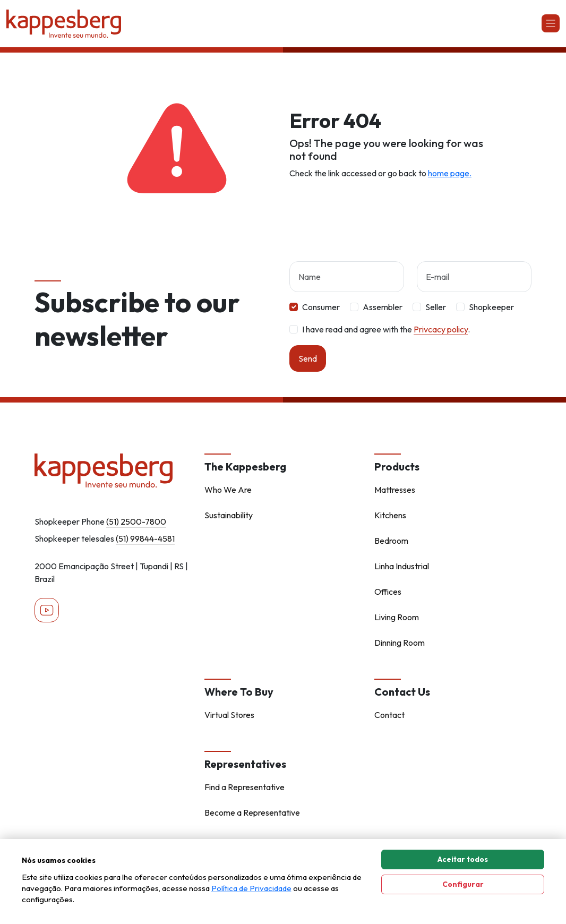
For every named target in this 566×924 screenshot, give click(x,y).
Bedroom (391, 541)
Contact (389, 715)
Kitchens (390, 515)
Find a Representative (245, 787)
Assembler (383, 307)
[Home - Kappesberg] (113, 470)
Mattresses (395, 490)
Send (308, 358)
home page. (450, 173)
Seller (436, 307)
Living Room (397, 617)
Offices (388, 592)
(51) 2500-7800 (136, 521)
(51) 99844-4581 (145, 538)
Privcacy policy (441, 329)
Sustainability (229, 515)
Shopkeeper (491, 307)
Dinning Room (400, 643)
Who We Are (228, 490)
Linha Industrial (402, 566)
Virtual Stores (229, 715)
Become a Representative (252, 812)
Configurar (463, 884)
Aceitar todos (463, 859)
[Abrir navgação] (551, 23)
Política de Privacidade (251, 888)
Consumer (321, 307)
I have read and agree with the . (386, 329)
